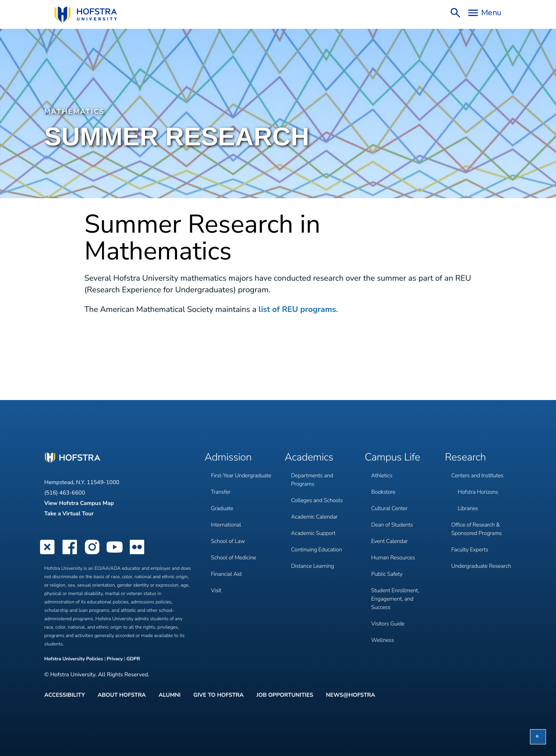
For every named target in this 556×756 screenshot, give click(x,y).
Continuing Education (317, 550)
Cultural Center (390, 508)
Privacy (115, 659)
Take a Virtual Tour (69, 514)
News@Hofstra (351, 695)
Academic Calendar (314, 517)
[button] (538, 737)
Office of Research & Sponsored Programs (477, 529)
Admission (228, 458)
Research (466, 458)
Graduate (222, 508)
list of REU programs (297, 310)
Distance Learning (313, 566)
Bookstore (384, 492)
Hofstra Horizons (478, 492)
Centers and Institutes (477, 476)
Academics (309, 458)
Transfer (221, 492)
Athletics (382, 476)
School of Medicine (234, 558)
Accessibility (65, 695)
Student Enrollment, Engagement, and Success (395, 599)
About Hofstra (122, 695)
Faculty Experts (470, 550)
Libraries (468, 508)
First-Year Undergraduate (241, 476)
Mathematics (75, 112)
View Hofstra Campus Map (79, 503)
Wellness (383, 640)
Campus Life (393, 458)
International (226, 525)
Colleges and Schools (317, 500)
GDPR (133, 659)
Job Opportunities (285, 695)
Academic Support (313, 533)
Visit (216, 590)
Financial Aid (227, 574)
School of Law (228, 541)
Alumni (170, 695)
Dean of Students (392, 525)
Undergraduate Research (481, 566)
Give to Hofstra (219, 695)
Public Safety (387, 574)
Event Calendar (390, 541)
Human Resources (393, 558)
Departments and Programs (312, 480)
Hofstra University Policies (75, 659)
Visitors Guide (388, 624)
